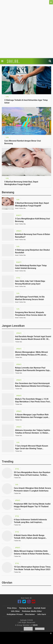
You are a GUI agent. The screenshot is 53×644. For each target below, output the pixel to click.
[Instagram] (29, 602)
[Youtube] (34, 602)
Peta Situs (12, 608)
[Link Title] (3, 61)
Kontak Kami (40, 608)
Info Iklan (15, 611)
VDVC (35, 625)
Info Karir (42, 614)
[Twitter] (24, 602)
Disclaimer (30, 614)
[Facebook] (19, 602)
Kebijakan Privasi (15, 614)
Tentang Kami (25, 608)
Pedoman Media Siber (32, 611)
